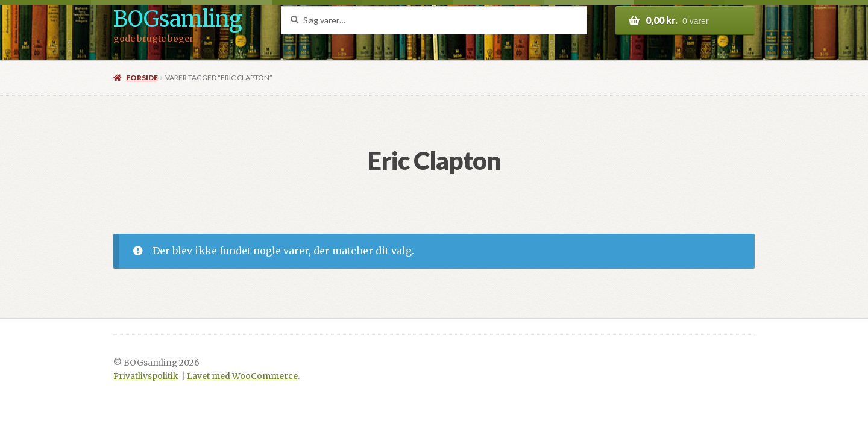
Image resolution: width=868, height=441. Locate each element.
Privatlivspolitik (146, 376)
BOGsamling (178, 19)
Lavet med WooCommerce (242, 376)
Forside (142, 77)
